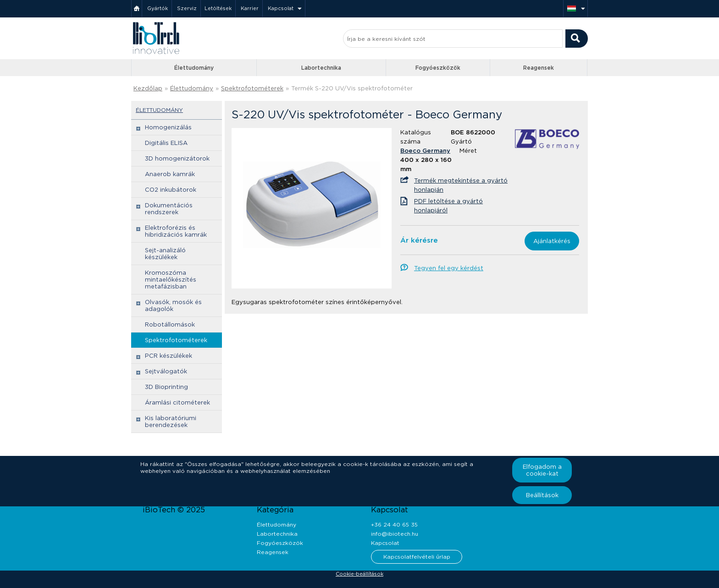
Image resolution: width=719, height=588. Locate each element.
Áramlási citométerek (177, 402)
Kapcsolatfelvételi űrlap (417, 557)
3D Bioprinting (166, 387)
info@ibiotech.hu (395, 534)
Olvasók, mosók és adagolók (173, 305)
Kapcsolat (281, 8)
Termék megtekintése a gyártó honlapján (461, 185)
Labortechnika (321, 68)
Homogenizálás (168, 127)
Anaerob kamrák (170, 174)
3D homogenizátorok (177, 158)
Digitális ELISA (166, 143)
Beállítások (542, 495)
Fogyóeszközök (438, 68)
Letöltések (218, 8)
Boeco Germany (425, 151)
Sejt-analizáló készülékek (165, 254)
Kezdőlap (148, 88)
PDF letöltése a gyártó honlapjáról (448, 206)
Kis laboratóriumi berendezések (171, 422)
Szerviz (187, 8)
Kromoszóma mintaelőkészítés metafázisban (171, 280)
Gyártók (158, 8)
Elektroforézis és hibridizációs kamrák (176, 231)
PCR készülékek (169, 356)
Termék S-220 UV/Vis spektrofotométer (352, 88)
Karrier (250, 8)
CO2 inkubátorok (171, 190)
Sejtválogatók (166, 371)
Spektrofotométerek (252, 88)
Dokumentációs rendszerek (169, 209)
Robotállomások (170, 325)
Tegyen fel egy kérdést (449, 268)
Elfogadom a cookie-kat (542, 470)
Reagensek (539, 68)
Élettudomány (194, 68)
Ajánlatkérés (552, 241)
